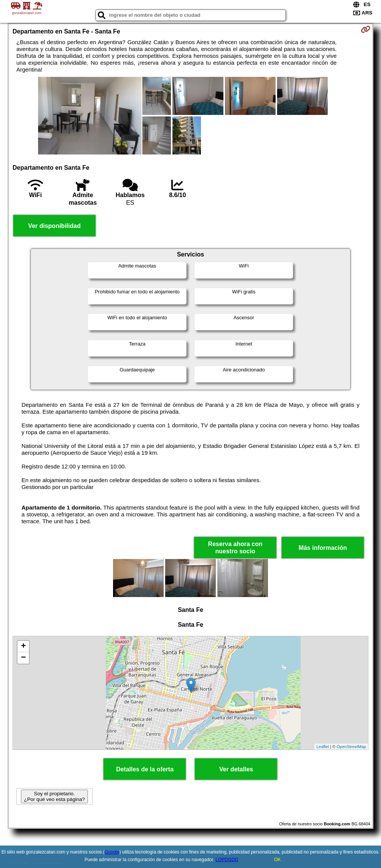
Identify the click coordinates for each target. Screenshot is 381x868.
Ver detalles (236, 769)
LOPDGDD (227, 860)
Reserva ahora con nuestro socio (235, 548)
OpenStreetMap (351, 747)
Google (112, 852)
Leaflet (323, 747)
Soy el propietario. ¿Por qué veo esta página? (54, 796)
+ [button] (23, 647)
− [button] (23, 658)
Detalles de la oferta (145, 769)
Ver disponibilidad (54, 226)
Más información (323, 548)
